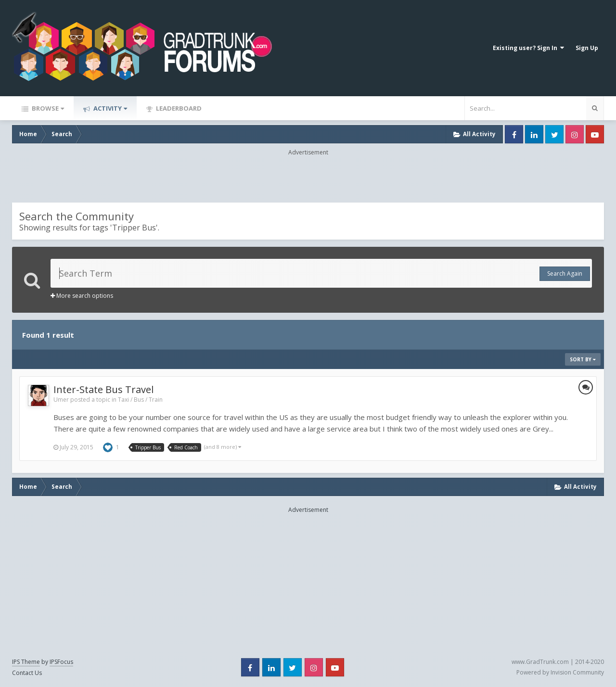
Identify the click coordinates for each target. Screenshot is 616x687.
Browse (47, 108)
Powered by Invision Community (560, 672)
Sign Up (587, 48)
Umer (61, 400)
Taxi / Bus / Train (140, 400)
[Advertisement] (308, 178)
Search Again (565, 274)
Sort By (583, 359)
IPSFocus (61, 662)
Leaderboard (178, 108)
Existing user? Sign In (528, 48)
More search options (82, 296)
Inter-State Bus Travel (103, 389)
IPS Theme (26, 662)
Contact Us (27, 673)
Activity (109, 108)
